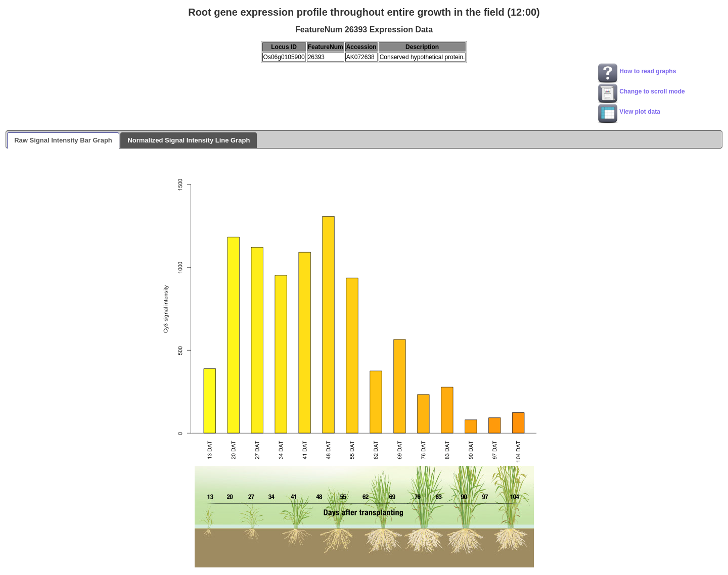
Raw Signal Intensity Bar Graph (63, 140)
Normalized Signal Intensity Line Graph (189, 140)
